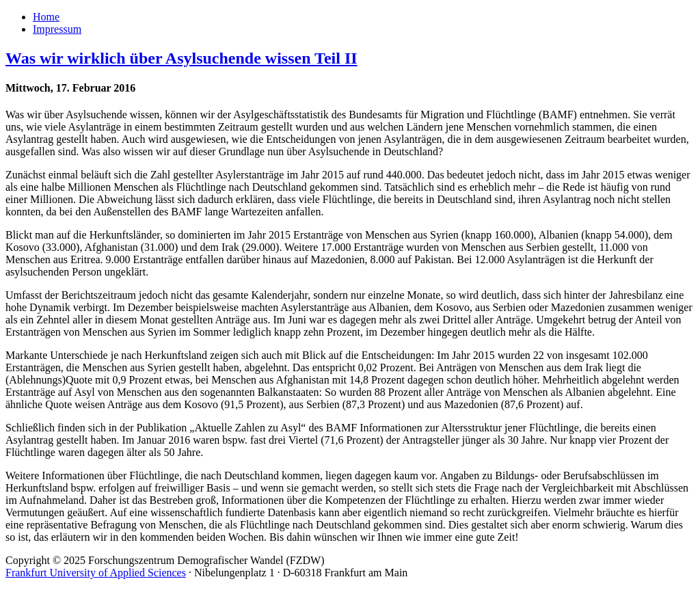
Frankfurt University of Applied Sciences (96, 573)
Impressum (57, 29)
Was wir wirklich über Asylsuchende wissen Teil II (181, 58)
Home (46, 17)
